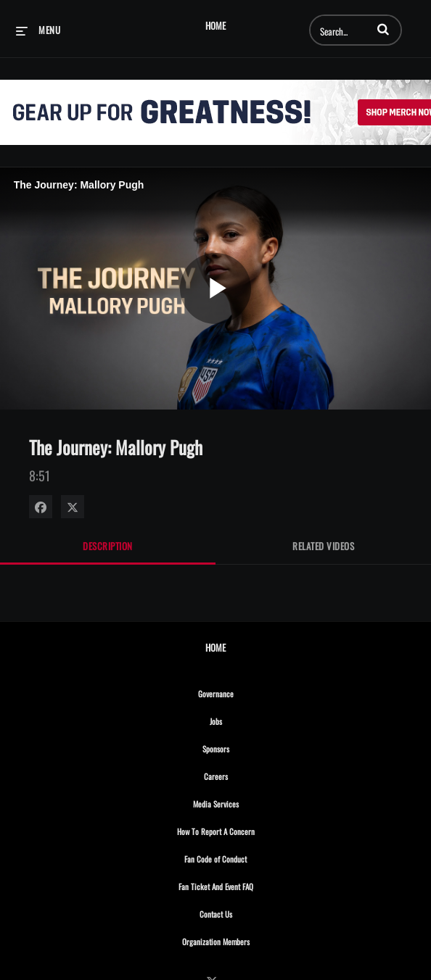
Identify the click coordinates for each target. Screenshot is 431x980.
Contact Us (247, 912)
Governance (247, 692)
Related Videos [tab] (323, 546)
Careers (247, 774)
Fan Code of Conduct (247, 857)
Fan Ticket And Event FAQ (247, 884)
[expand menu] (38, 30)
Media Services (247, 802)
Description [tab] (108, 546)
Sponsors (247, 747)
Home (215, 26)
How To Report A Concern (247, 829)
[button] (383, 29)
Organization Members (247, 939)
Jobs (247, 719)
